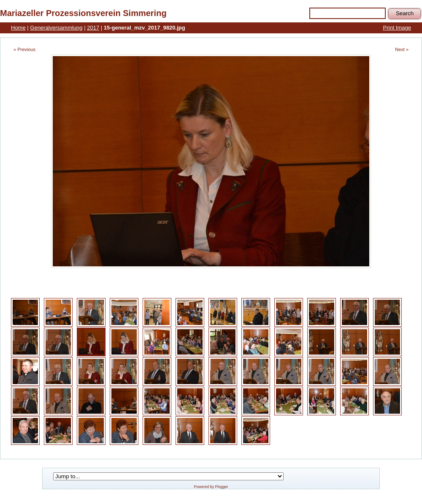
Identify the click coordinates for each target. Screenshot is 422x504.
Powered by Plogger (211, 487)
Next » (402, 49)
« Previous (24, 49)
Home (18, 28)
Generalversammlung (56, 28)
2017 (93, 28)
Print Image (397, 28)
